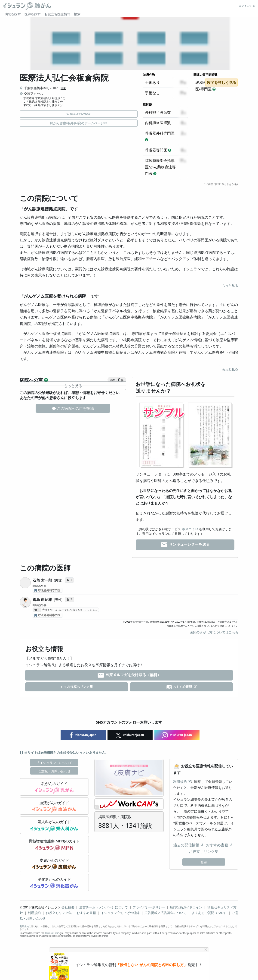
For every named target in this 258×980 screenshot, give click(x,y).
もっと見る (230, 285)
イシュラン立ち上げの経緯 (120, 913)
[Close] (206, 950)
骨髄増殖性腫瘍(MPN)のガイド (54, 845)
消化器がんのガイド (54, 883)
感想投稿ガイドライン (186, 907)
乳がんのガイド (54, 787)
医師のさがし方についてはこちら (214, 632)
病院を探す (13, 14)
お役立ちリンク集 (77, 687)
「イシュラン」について (54, 763)
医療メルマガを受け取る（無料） (129, 675)
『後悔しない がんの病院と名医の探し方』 (152, 965)
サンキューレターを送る (185, 545)
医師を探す (33, 14)
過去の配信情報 (186, 845)
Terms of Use (52, 933)
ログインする (247, 6)
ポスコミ (188, 529)
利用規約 (180, 781)
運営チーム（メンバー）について (104, 907)
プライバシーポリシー (149, 907)
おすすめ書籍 (180, 687)
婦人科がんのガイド (54, 826)
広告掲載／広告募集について (166, 913)
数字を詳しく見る (221, 82)
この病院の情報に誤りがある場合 (221, 184)
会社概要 (68, 907)
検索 (77, 14)
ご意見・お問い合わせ (54, 771)
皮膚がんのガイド (54, 864)
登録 (204, 862)
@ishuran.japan (83, 735)
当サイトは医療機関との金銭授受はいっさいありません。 (64, 752)
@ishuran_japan (177, 735)
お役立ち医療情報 (57, 14)
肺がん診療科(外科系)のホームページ (77, 123)
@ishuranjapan (130, 735)
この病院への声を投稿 (73, 408)
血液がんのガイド (54, 807)
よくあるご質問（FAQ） (209, 913)
